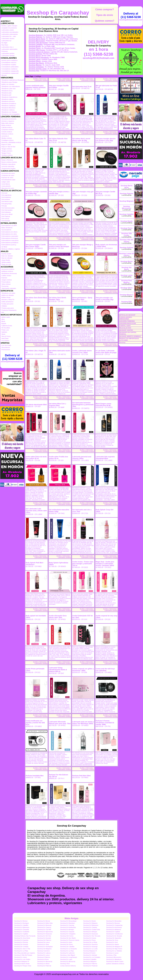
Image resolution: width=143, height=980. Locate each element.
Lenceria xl (5, 136)
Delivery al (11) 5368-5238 (12, 357)
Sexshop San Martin (36, 63)
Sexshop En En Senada (114, 936)
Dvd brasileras (6, 197)
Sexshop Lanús (35, 59)
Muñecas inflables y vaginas (11, 249)
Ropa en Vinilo (6, 145)
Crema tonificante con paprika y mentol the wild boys (35, 723)
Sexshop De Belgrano (44, 949)
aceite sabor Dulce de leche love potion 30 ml (36, 458)
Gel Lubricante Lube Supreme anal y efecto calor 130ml (36, 511)
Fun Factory (5, 341)
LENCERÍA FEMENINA (127, 321)
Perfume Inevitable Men (35, 776)
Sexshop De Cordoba (21, 947)
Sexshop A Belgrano (90, 961)
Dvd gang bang (6, 204)
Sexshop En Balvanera (91, 925)
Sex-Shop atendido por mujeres (25, 953)
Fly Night (4, 43)
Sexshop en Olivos (43, 964)
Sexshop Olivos (35, 61)
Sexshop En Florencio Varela (70, 940)
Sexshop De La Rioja (90, 942)
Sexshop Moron (35, 56)
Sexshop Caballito (36, 44)
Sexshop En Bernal (43, 921)
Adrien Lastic (6, 317)
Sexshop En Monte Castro (115, 961)
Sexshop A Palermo (44, 957)
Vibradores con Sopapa (9, 112)
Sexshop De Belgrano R (114, 947)
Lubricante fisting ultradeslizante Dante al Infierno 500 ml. (58, 670)
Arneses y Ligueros (8, 121)
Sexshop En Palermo (90, 964)
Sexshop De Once (112, 940)
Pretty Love (5, 330)
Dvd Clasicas (6, 216)
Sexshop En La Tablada (114, 951)
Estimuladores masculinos (10, 240)
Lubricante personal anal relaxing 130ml (82, 458)
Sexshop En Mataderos (114, 959)
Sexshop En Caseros (44, 927)
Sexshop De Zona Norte (22, 938)
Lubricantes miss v (8, 47)
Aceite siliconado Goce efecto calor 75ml (58, 617)
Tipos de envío (105, 15)
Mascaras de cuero (8, 188)
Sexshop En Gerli (112, 942)
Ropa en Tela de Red (8, 147)
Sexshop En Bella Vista (45, 923)
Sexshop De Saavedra (114, 938)
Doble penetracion (7, 302)
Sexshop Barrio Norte (37, 39)
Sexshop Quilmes (35, 54)
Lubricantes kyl (6, 41)
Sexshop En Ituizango (90, 947)
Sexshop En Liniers (21, 957)
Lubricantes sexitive (8, 53)
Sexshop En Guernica (90, 944)
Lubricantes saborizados (9, 49)
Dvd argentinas (6, 195)
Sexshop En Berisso (21, 921)
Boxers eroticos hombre (9, 162)
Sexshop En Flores (89, 940)
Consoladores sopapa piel (10, 73)
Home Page (29, 76)
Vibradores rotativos (8, 110)
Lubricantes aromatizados (10, 32)
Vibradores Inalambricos (9, 97)
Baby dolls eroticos (8, 123)
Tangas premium (7, 151)
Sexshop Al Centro (89, 953)
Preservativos (6, 282)
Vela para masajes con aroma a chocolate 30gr (105, 299)
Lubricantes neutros (8, 38)
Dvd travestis (6, 221)
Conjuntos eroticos (8, 130)
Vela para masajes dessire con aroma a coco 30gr (106, 140)
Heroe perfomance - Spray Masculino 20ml (82, 299)
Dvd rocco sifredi (7, 214)
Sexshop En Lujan (66, 959)
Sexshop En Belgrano (90, 923)
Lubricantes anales (8, 30)
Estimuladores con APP (9, 225)
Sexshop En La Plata (21, 951)
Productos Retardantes (9, 310)
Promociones (6, 350)
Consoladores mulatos (9, 65)
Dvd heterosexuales (8, 208)
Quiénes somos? (105, 21)
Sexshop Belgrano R (90, 951)
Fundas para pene (7, 304)
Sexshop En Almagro (67, 930)
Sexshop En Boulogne (22, 923)
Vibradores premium (8, 101)
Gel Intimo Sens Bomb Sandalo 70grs (57, 299)
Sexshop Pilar (34, 71)
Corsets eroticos (7, 132)
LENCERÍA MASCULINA (128, 323)
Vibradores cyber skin (9, 89)
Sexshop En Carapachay (58, 13)
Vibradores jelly (6, 93)
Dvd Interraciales (7, 210)
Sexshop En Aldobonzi (114, 930)
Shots (3, 334)
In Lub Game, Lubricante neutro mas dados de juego (106, 352)
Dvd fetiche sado (7, 202)
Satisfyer (4, 332)
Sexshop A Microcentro (114, 957)
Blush (3, 321)
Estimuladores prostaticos (10, 243)
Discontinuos (6, 347)
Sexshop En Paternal (44, 966)
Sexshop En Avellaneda (68, 927)
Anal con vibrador (7, 256)
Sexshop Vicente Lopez (38, 69)
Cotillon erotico (6, 276)
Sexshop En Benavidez (114, 921)
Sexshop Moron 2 (126, 295)
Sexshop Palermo (35, 37)
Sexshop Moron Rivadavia (39, 58)
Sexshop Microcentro (37, 41)
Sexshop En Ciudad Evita (92, 930)
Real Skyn (5, 45)
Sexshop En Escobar (44, 938)
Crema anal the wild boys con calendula (105, 670)
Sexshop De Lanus (43, 942)
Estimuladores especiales (10, 236)
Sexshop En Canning (67, 925)
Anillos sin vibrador (8, 295)
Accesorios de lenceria (9, 119)
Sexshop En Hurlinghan (45, 947)
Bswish (4, 324)
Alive (3, 319)
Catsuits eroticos (7, 127)
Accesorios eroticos (8, 269)
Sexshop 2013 (65, 964)
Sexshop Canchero (43, 951)
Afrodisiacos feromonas (9, 273)
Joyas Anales (6, 260)
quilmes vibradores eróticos (115, 964)
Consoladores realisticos (9, 69)
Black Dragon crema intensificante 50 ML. (104, 405)
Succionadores (6, 230)
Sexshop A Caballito (90, 959)
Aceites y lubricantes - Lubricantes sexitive (40, 80)
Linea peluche (6, 186)
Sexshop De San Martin (68, 938)
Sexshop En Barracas (44, 925)
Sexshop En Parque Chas (23, 966)
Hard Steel (5, 338)
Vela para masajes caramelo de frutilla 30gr (36, 193)
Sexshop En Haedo (113, 944)
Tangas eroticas (7, 149)
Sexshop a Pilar (111, 955)
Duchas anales (6, 254)
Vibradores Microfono (8, 108)
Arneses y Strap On (8, 300)
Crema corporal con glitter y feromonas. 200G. (83, 670)
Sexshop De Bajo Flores (114, 949)
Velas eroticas (6, 284)
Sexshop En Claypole (67, 932)
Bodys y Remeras (7, 160)
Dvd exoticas (6, 199)
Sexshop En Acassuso (44, 934)
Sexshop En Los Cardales (92, 957)
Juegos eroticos (7, 280)
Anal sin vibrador (7, 258)
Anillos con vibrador (8, 84)
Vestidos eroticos (7, 155)
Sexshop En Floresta (21, 942)
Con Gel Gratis (6, 345)
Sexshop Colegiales (36, 67)
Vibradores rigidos (7, 99)
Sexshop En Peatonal (90, 966)
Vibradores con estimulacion (11, 86)
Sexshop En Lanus (43, 955)
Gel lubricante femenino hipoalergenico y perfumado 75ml (83, 405)
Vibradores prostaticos (9, 103)
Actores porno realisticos (9, 60)
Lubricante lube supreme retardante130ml (105, 458)
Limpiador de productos (9, 28)
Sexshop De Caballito (67, 947)
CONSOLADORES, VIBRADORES (126, 318)
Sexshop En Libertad (90, 955)
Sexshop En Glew (43, 944)
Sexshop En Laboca (44, 953)
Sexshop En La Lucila (90, 949)
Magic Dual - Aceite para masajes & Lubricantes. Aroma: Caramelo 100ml (105, 564)
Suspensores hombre (8, 168)
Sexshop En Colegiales (68, 934)
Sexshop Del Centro (67, 936)
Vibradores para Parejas (9, 82)
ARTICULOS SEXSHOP (127, 315)
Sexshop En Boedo (90, 921)
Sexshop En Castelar (90, 927)
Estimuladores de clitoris (9, 232)
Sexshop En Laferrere (67, 953)
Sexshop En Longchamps (69, 957)
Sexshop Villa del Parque (38, 43)
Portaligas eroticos (8, 140)
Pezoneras (5, 286)
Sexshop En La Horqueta (68, 949)
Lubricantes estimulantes (10, 34)
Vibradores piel (6, 95)
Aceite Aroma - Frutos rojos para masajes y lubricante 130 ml (83, 564)
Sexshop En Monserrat (45, 961)
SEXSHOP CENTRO (126, 330)
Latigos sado (6, 182)
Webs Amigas (71, 918)
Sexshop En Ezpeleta (21, 940)
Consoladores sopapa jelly (10, 71)
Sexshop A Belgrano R (22, 961)
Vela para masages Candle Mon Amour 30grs (36, 246)
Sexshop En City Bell (44, 930)
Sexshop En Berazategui (68, 921)
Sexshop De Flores (67, 944)
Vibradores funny (7, 91)
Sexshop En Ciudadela (22, 932)
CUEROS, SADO (125, 326)
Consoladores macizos (9, 62)
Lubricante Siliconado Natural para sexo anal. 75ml (60, 723)
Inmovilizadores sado (8, 180)
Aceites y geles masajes (9, 26)
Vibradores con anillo (8, 293)
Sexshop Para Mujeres (127, 282)
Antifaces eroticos (7, 271)
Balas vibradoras (7, 228)
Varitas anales (6, 262)
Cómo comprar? (105, 9)
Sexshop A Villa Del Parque (23, 955)
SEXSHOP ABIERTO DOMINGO (130, 336)
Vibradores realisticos (8, 106)
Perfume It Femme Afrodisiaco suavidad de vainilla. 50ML (105, 723)
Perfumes (5, 51)
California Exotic (7, 326)
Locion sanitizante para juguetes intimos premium (36, 87)
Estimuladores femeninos (10, 238)
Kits (3, 312)
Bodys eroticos (6, 125)
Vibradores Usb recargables (11, 114)
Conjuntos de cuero (8, 175)
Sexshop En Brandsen (68, 923)
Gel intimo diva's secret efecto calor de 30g (81, 140)
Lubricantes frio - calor (9, 36)
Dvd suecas (5, 219)
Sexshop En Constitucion (115, 934)
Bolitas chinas (6, 297)
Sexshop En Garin (66, 942)
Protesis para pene (8, 308)
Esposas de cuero (7, 178)
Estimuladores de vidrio (9, 234)
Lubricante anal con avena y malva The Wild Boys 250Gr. (83, 723)
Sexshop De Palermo (44, 940)
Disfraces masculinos (8, 164)
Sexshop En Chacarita (22, 930)
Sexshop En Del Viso (44, 936)
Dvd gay (4, 206)
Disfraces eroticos (7, 134)
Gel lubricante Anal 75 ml (82, 87)
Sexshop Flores (35, 48)
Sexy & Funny (6, 336)
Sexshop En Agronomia (45, 932)
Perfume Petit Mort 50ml (81, 776)
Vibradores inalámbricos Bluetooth (13, 80)
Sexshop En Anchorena (114, 927)
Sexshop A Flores (43, 959)
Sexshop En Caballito (21, 925)
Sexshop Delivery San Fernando (25, 936)
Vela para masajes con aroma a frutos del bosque (59, 246)
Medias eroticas (7, 138)
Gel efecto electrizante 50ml (36, 405)
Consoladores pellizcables (10, 67)
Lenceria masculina (8, 166)
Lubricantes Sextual (8, 56)
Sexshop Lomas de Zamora (39, 52)
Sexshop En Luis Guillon (22, 959)
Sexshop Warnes (35, 65)
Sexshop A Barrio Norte (22, 964)
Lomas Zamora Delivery (68, 966)
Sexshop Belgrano (36, 35)
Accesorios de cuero (8, 173)
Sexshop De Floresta (21, 944)
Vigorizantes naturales (9, 288)
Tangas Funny (6, 153)
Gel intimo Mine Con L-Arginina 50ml (58, 405)
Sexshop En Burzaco (113, 923)
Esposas (4, 278)
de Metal (4, 247)
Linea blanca (6, 184)
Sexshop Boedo (35, 46)
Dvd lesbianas (6, 212)
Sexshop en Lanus (112, 953)
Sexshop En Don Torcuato (92, 936)
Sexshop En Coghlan (113, 932)
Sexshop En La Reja (67, 951)
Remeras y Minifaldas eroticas (11, 142)
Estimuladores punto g (9, 245)
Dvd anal (4, 193)
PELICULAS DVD (125, 328)
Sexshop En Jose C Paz (22, 949)
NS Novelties (6, 328)
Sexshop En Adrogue (90, 932)
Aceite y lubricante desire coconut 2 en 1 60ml (82, 352)
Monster (4, 75)
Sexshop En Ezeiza (90, 938)
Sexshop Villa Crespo (37, 50)
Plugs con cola (6, 264)
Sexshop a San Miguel (68, 955)
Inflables (4, 306)
